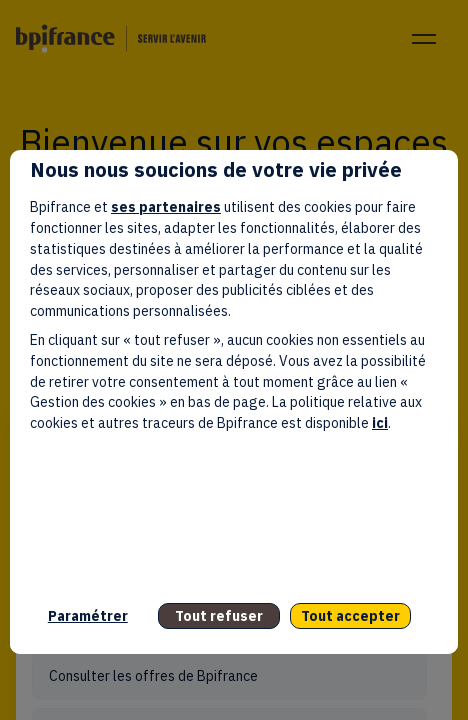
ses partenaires (166, 207)
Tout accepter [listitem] (350, 616)
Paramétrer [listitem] (88, 616)
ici (380, 423)
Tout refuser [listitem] (219, 616)
